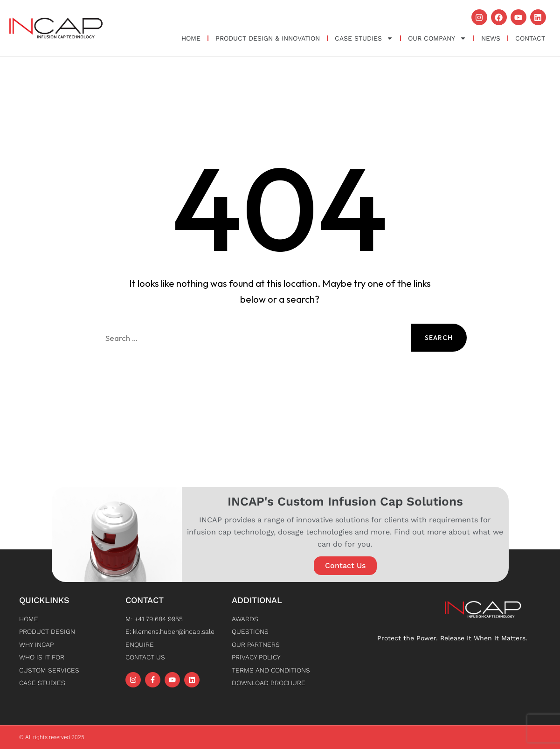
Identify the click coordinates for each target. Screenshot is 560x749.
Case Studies (364, 38)
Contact (530, 38)
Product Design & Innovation (268, 38)
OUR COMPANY (437, 38)
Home (191, 38)
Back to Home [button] (280, 383)
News (491, 38)
